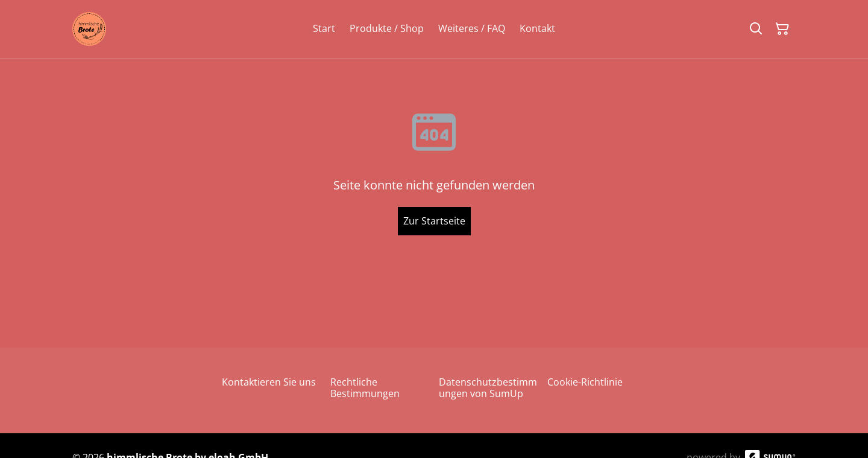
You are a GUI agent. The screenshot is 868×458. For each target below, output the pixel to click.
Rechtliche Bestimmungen (365, 388)
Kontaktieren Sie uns (269, 382)
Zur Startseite (434, 221)
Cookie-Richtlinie (585, 382)
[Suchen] (756, 29)
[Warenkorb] (782, 29)
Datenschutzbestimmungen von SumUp (488, 388)
